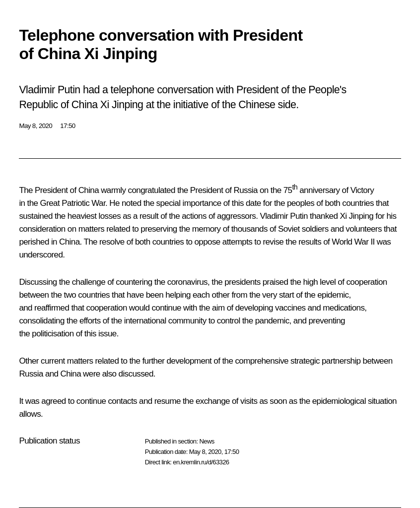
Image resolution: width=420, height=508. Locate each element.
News (207, 441)
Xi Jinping (356, 216)
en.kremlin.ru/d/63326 (201, 462)
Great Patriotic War (73, 203)
